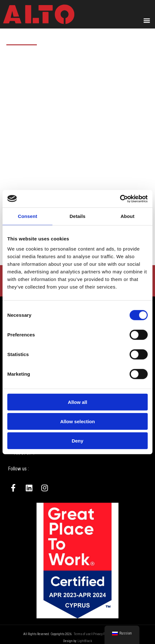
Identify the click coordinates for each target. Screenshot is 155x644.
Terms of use (82, 634)
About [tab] (127, 216)
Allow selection (77, 421)
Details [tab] (77, 216)
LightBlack (85, 641)
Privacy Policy (102, 634)
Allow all (78, 402)
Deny (78, 440)
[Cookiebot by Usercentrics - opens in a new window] (120, 199)
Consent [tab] (27, 216)
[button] (147, 20)
